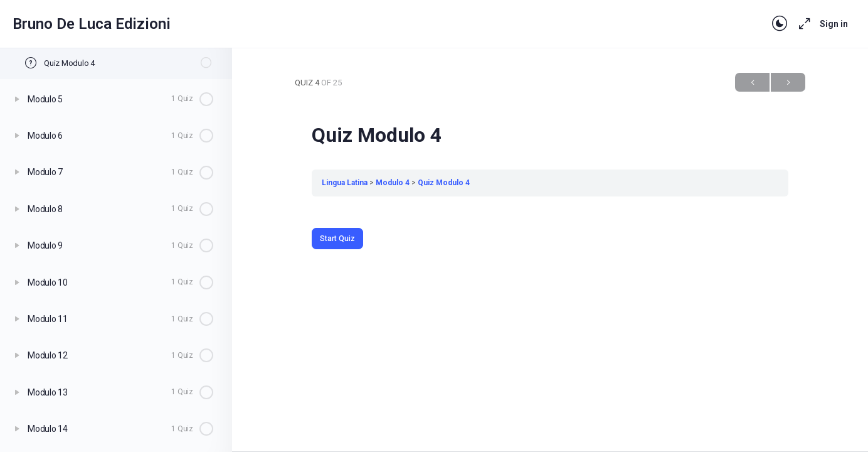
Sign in (834, 24)
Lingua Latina (345, 183)
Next (788, 83)
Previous (752, 83)
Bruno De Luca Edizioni (92, 24)
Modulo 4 (393, 183)
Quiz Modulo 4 (444, 183)
